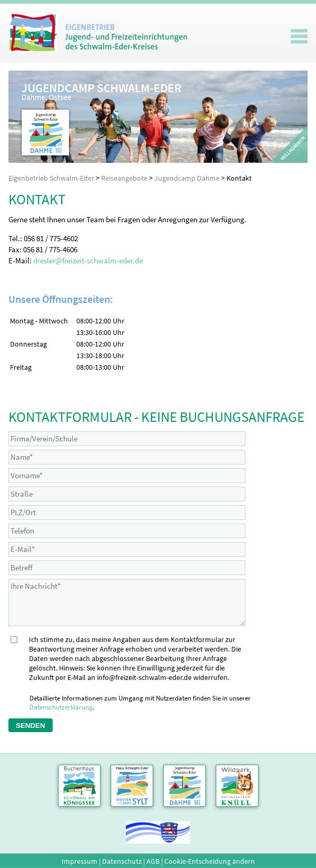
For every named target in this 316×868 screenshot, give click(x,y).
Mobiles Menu (299, 36)
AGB (153, 861)
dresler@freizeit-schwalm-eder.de (88, 260)
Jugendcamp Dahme (187, 178)
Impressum (80, 861)
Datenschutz (122, 861)
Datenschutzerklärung (61, 707)
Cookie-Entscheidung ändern (210, 861)
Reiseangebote (124, 178)
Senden (31, 726)
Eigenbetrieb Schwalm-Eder (51, 178)
